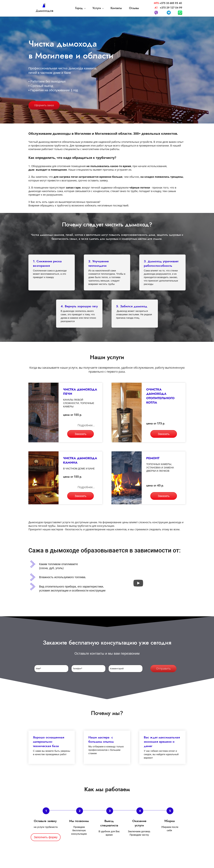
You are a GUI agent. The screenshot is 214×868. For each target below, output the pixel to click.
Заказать (80, 434)
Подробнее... (86, 425)
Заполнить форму (46, 837)
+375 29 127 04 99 (171, 8)
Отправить (163, 668)
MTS (156, 3)
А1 (157, 8)
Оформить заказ (44, 105)
